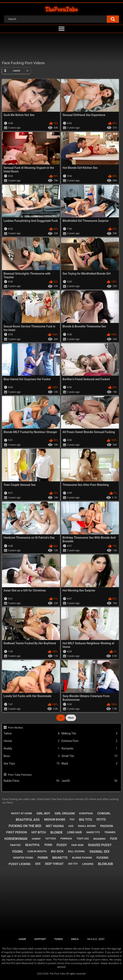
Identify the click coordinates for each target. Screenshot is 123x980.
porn (48, 845)
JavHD (90, 781)
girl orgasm (65, 813)
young (17, 852)
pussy (62, 845)
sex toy (73, 864)
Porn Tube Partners (20, 775)
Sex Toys (32, 764)
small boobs (87, 826)
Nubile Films (32, 781)
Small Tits (90, 756)
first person (16, 832)
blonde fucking (82, 858)
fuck (114, 839)
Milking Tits (90, 734)
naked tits (93, 832)
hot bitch (39, 832)
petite (101, 820)
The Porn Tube (57, 974)
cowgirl (104, 813)
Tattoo (32, 734)
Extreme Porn (90, 741)
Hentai (32, 741)
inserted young (23, 858)
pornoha (66, 839)
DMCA (75, 939)
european (86, 813)
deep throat (54, 864)
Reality (32, 749)
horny (36, 839)
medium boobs (55, 820)
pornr (43, 858)
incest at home (21, 813)
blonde (57, 832)
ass (71, 826)
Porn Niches (15, 728)
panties (15, 845)
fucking (103, 858)
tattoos (51, 839)
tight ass (83, 839)
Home (22, 939)
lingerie (88, 864)
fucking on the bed (25, 826)
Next (71, 718)
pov (72, 820)
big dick (57, 851)
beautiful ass (28, 820)
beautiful (33, 845)
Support (40, 939)
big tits (85, 820)
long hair (74, 832)
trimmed (110, 832)
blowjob (106, 864)
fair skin (77, 845)
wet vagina (55, 826)
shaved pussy (100, 845)
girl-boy (43, 813)
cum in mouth (37, 851)
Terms (59, 939)
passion (107, 826)
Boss (32, 756)
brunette (60, 858)
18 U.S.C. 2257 (96, 939)
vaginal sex (99, 852)
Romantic (90, 749)
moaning (99, 839)
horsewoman (16, 839)
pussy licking (20, 864)
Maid (90, 764)
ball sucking (76, 851)
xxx (38, 864)
